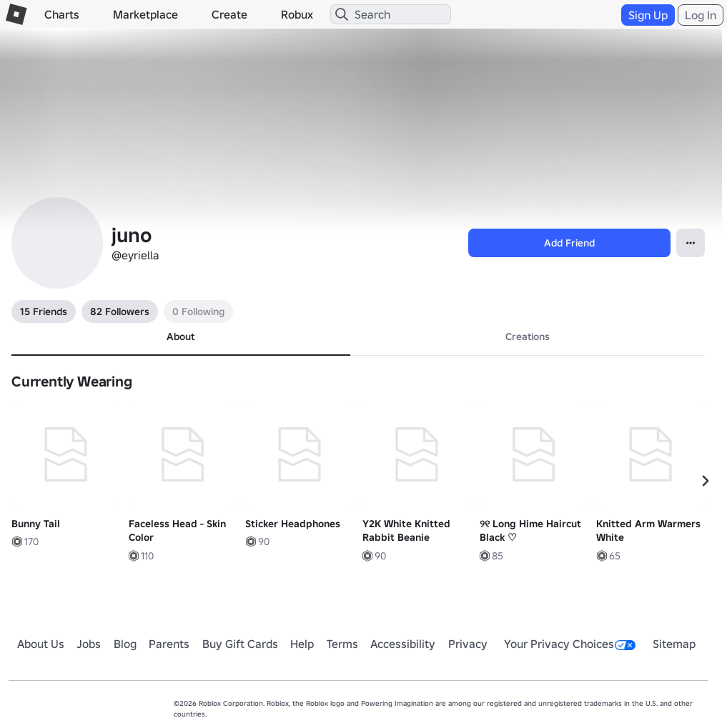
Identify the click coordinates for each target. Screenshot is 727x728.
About (180, 336)
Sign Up (648, 15)
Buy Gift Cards (240, 644)
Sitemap (674, 644)
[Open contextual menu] (691, 243)
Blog (125, 644)
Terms (342, 644)
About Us (41, 644)
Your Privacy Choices (570, 644)
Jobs (89, 644)
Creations (528, 336)
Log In (701, 15)
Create (229, 14)
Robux (297, 14)
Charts (62, 14)
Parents (169, 644)
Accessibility (403, 644)
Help (302, 644)
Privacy (468, 644)
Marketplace (145, 14)
